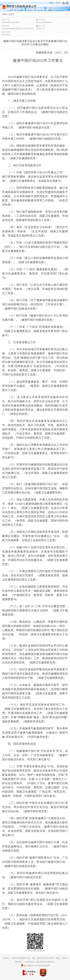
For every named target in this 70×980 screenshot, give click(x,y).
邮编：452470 (62, 958)
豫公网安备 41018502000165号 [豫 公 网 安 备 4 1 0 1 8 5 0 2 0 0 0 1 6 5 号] (35, 965)
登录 (58, 3)
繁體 (52, 3)
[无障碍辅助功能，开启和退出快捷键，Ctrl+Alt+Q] (66, 3)
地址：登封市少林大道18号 (43, 958)
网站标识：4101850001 (25, 962)
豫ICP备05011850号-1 (45, 962)
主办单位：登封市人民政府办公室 (16, 958)
